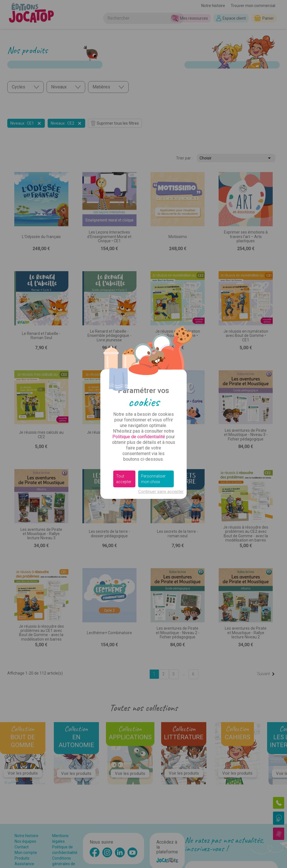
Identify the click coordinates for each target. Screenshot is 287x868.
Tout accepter (124, 479)
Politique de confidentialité (139, 437)
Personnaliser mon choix (153, 479)
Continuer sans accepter (161, 492)
